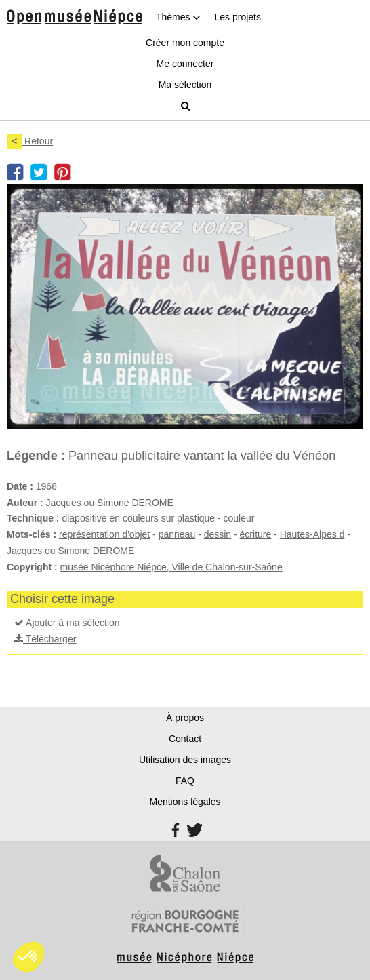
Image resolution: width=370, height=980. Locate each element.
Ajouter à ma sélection (67, 623)
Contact (185, 739)
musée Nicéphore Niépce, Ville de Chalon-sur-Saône (171, 567)
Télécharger (45, 639)
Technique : (33, 518)
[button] (28, 957)
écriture (256, 534)
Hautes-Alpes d (312, 534)
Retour (30, 141)
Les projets (237, 17)
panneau (177, 534)
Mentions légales (185, 802)
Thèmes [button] (178, 17)
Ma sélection (185, 85)
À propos (185, 718)
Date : (20, 486)
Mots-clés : (32, 534)
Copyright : (32, 567)
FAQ (185, 781)
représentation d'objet (104, 534)
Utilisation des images (185, 760)
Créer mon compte (185, 43)
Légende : (36, 456)
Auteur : (25, 503)
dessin (218, 534)
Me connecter (185, 64)
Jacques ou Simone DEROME (70, 551)
